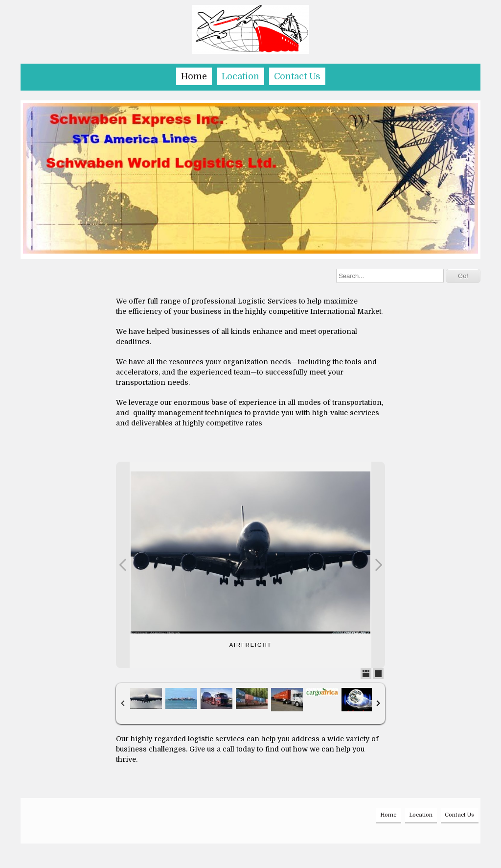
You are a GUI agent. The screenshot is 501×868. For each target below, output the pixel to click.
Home (194, 76)
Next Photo (378, 565)
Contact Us (297, 76)
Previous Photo (123, 565)
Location (240, 76)
